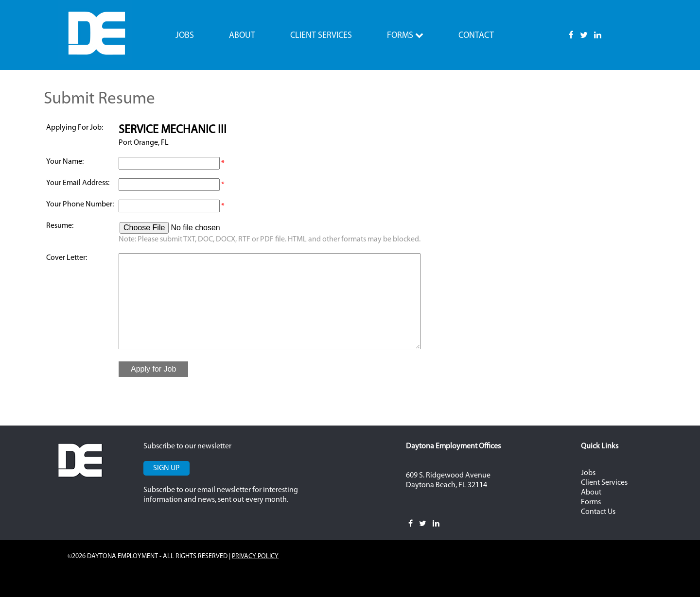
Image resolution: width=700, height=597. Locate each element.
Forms (405, 35)
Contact (476, 36)
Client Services (321, 36)
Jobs (185, 36)
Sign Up (166, 468)
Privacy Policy (255, 556)
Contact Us (598, 512)
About (242, 36)
